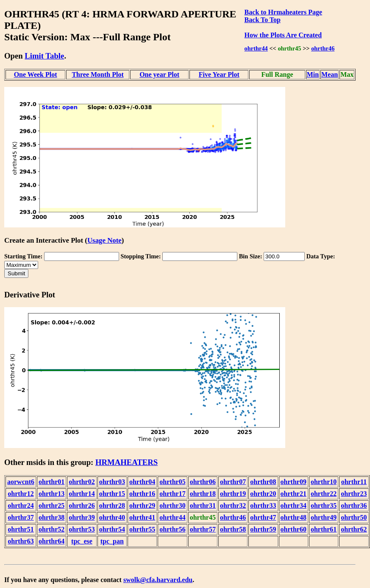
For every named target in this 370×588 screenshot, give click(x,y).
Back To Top (263, 20)
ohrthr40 (112, 517)
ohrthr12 (21, 494)
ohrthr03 (112, 482)
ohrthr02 (82, 482)
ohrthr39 (82, 517)
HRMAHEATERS (127, 462)
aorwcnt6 (21, 482)
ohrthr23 (354, 494)
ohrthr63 (21, 541)
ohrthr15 (112, 494)
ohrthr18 (203, 494)
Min (313, 74)
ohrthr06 (203, 482)
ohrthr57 (203, 529)
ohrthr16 (142, 494)
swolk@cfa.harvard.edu (158, 580)
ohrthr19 (233, 494)
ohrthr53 (82, 529)
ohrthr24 (21, 505)
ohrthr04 (142, 482)
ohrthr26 (82, 505)
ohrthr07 (233, 482)
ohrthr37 (21, 517)
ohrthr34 (293, 505)
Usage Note (104, 240)
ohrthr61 (324, 529)
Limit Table (44, 56)
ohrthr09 (293, 482)
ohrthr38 (51, 517)
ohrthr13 (51, 494)
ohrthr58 (233, 529)
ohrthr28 (112, 505)
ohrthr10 (324, 482)
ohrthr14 (82, 494)
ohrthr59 (263, 529)
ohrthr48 (293, 517)
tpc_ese (82, 541)
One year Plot (159, 74)
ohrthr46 (323, 48)
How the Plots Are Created (283, 35)
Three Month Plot (97, 74)
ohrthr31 (203, 505)
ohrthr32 (233, 505)
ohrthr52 (51, 529)
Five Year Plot (219, 74)
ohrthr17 (172, 494)
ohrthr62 (354, 529)
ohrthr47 (263, 517)
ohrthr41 (142, 517)
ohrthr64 (51, 541)
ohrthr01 (51, 482)
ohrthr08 (263, 482)
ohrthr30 (172, 505)
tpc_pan (112, 541)
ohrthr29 (142, 505)
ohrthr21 (293, 494)
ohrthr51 (21, 529)
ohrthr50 (354, 517)
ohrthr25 (51, 505)
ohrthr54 (112, 529)
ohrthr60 (293, 529)
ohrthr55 (142, 529)
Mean (330, 74)
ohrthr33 (263, 505)
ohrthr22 (324, 494)
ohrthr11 (354, 482)
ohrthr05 (172, 482)
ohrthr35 (324, 505)
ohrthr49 (324, 517)
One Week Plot (36, 74)
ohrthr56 (172, 529)
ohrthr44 (256, 48)
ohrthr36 (354, 505)
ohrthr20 (263, 494)
